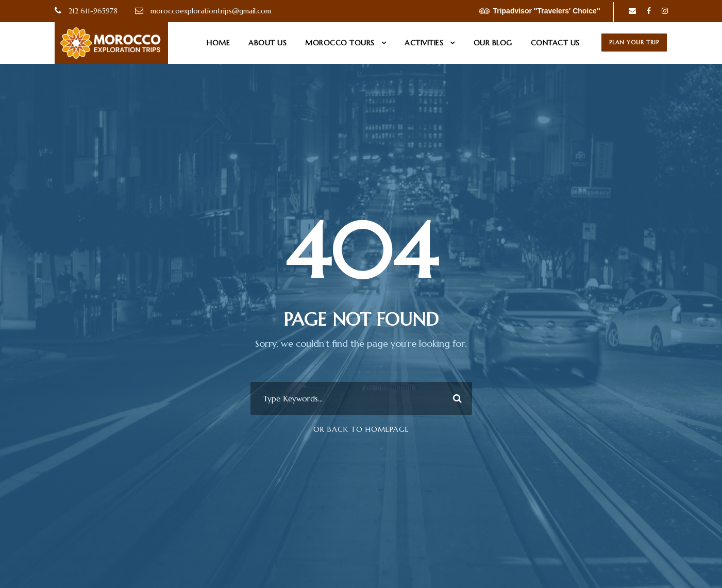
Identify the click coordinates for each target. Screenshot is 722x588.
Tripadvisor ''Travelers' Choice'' (540, 11)
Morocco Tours (340, 43)
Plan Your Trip (634, 42)
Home (218, 43)
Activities (424, 43)
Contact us (555, 43)
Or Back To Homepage (361, 429)
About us (267, 43)
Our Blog (493, 43)
